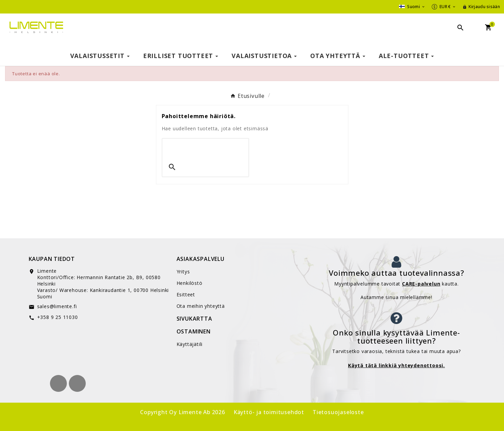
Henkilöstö (190, 283)
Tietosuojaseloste (338, 412)
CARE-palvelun (421, 284)
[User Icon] (481, 7)
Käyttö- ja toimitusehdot (269, 412)
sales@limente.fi (57, 306)
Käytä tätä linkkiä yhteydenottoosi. (396, 365)
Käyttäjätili (190, 344)
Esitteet (186, 294)
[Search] (205, 148)
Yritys (183, 272)
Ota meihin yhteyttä (201, 306)
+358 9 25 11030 (58, 317)
